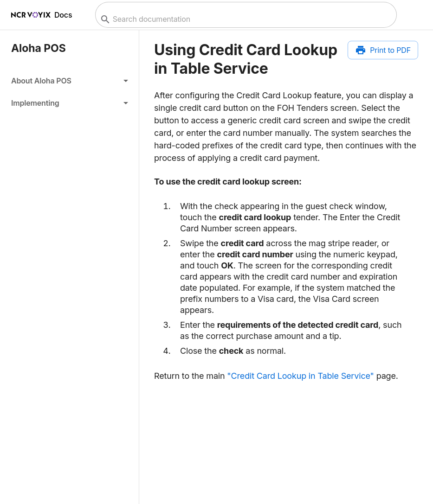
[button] (69, 81)
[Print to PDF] (383, 50)
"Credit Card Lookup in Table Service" (300, 376)
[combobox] (245, 19)
